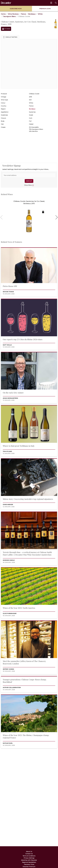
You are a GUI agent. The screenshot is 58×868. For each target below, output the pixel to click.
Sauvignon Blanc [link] (10, 16)
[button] (10, 37)
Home (3, 14)
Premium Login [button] (45, 9)
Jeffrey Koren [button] (8, 669)
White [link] (40, 14)
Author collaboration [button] (12, 688)
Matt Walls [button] (7, 345)
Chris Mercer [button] (8, 505)
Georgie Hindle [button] (9, 560)
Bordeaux (32, 109)
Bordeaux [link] (32, 14)
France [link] (23, 14)
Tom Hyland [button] (7, 451)
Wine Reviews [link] (13, 14)
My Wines (6, 29)
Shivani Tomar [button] (8, 292)
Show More (29, 185)
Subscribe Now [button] (16, 9)
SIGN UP (29, 181)
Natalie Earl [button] (8, 743)
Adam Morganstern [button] (10, 398)
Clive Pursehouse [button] (10, 613)
